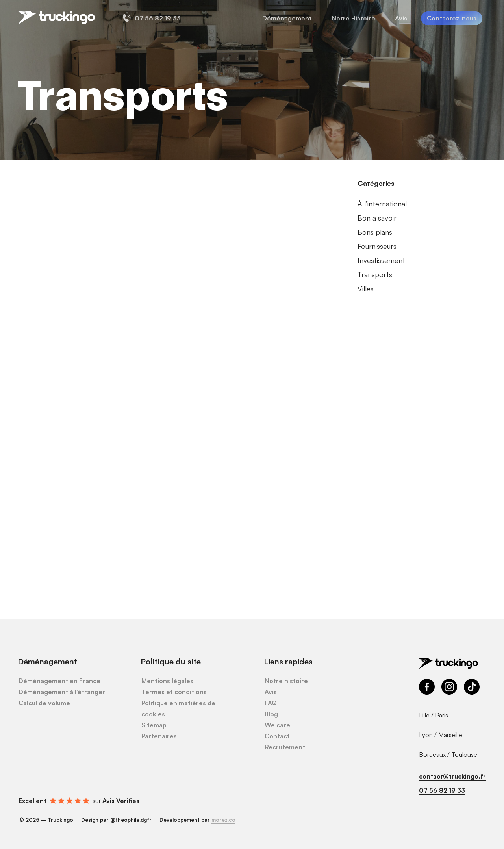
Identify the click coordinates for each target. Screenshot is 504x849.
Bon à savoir (377, 218)
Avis (271, 692)
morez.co (223, 820)
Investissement (381, 260)
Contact (277, 736)
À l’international (382, 204)
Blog (271, 714)
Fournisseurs (377, 246)
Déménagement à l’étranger (62, 692)
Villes (366, 289)
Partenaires (159, 736)
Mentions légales (167, 681)
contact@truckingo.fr (452, 776)
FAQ (271, 703)
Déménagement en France (59, 681)
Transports (375, 274)
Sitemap (154, 725)
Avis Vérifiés (121, 801)
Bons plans (375, 232)
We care (277, 725)
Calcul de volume (44, 703)
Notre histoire (286, 681)
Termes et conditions (174, 692)
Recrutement (285, 747)
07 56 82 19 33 (442, 790)
